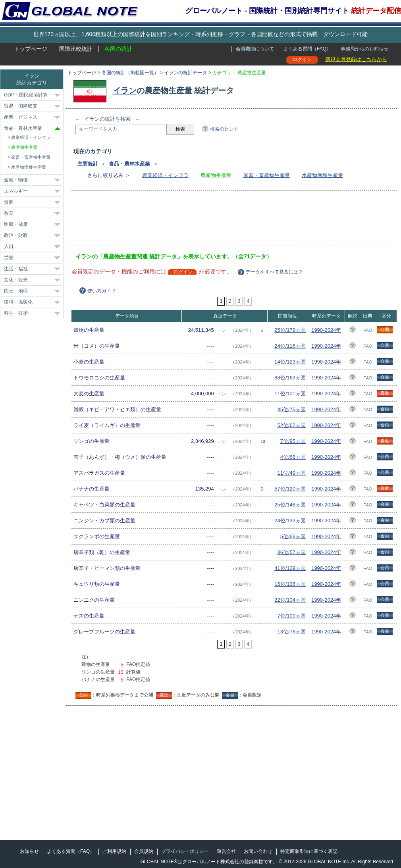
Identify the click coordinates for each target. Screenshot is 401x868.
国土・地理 (16, 291)
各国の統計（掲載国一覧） (130, 73)
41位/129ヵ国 (290, 568)
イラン (125, 90)
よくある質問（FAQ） (307, 49)
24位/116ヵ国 (290, 346)
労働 (9, 258)
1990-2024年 (326, 330)
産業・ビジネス (21, 117)
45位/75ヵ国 (291, 409)
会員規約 (144, 851)
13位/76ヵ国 (291, 632)
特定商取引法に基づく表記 (309, 851)
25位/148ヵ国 (290, 505)
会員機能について (255, 49)
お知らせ (29, 851)
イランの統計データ (185, 73)
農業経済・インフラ (165, 175)
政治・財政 (16, 235)
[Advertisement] (220, 221)
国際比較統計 (76, 49)
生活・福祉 (16, 269)
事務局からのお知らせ (364, 49)
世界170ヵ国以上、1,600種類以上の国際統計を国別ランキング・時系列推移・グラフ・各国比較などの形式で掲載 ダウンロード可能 (200, 34)
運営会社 (226, 851)
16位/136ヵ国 (290, 584)
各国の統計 (118, 49)
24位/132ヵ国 (290, 521)
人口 (9, 246)
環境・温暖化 (18, 302)
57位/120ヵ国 (290, 489)
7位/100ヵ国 (291, 616)
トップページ (31, 49)
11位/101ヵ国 (290, 394)
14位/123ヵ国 (290, 362)
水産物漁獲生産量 (322, 175)
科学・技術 (16, 313)
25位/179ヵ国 (290, 330)
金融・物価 (16, 180)
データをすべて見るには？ (274, 272)
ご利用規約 (114, 851)
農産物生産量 (24, 147)
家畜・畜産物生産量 (267, 175)
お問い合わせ (258, 851)
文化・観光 (16, 280)
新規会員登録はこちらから (356, 59)
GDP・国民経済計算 (26, 95)
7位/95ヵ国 (293, 441)
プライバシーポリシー (185, 851)
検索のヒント (224, 129)
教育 (9, 213)
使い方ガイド (102, 291)
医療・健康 (16, 224)
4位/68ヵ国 (293, 457)
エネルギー (16, 191)
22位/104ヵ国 (290, 600)
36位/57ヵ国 (291, 552)
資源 (9, 202)
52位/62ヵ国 (291, 425)
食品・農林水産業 (129, 164)
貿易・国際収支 (21, 106)
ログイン (302, 60)
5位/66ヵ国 (293, 536)
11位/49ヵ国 (291, 473)
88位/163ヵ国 (290, 378)
